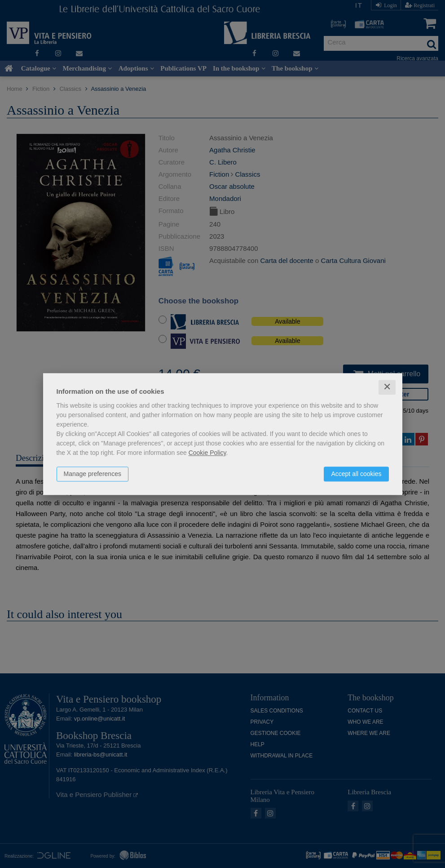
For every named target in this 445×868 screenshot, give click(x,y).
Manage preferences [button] (93, 474)
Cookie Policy (207, 453)
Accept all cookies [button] (356, 474)
